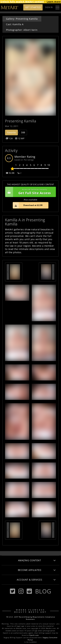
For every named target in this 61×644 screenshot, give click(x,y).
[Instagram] (21, 591)
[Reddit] (29, 591)
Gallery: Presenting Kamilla (22, 19)
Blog (43, 591)
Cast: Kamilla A (15, 24)
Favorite (11, 132)
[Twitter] (13, 591)
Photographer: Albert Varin (22, 30)
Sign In (49, 7)
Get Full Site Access (30, 192)
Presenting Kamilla (21, 121)
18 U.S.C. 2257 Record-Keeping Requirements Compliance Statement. (31, 618)
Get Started (33, 7)
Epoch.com (34, 635)
